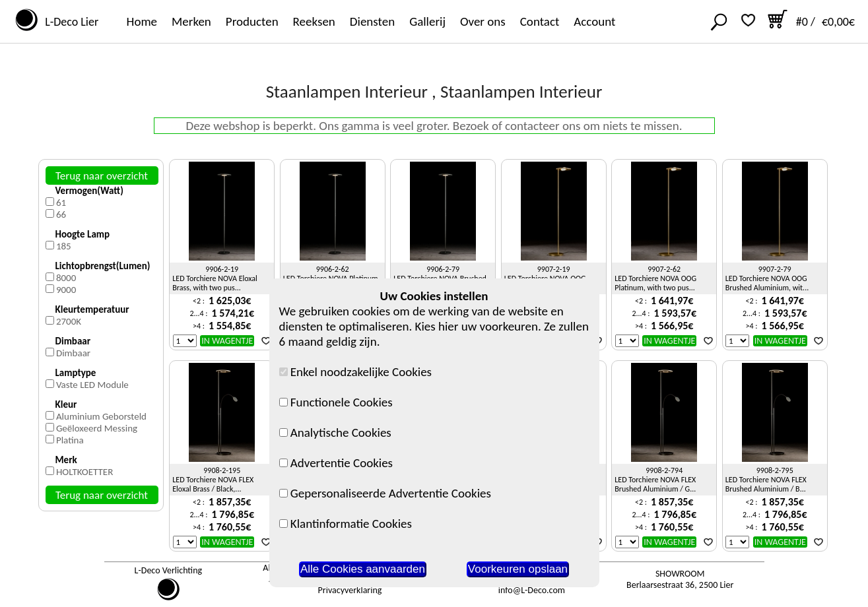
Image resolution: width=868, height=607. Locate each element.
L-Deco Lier (69, 22)
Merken (191, 21)
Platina (70, 440)
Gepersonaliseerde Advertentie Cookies (385, 493)
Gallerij (427, 21)
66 (61, 214)
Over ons (483, 21)
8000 (66, 278)
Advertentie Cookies (336, 463)
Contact (540, 21)
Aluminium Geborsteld (101, 416)
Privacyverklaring (350, 590)
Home (142, 21)
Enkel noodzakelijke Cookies (356, 372)
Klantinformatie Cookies (346, 524)
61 (61, 203)
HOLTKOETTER (84, 472)
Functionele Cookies (336, 402)
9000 (66, 290)
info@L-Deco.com (532, 590)
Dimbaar (73, 353)
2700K (69, 321)
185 (64, 246)
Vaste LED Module (92, 385)
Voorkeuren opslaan (518, 569)
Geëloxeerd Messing (97, 428)
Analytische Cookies (335, 432)
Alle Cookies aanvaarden (363, 569)
